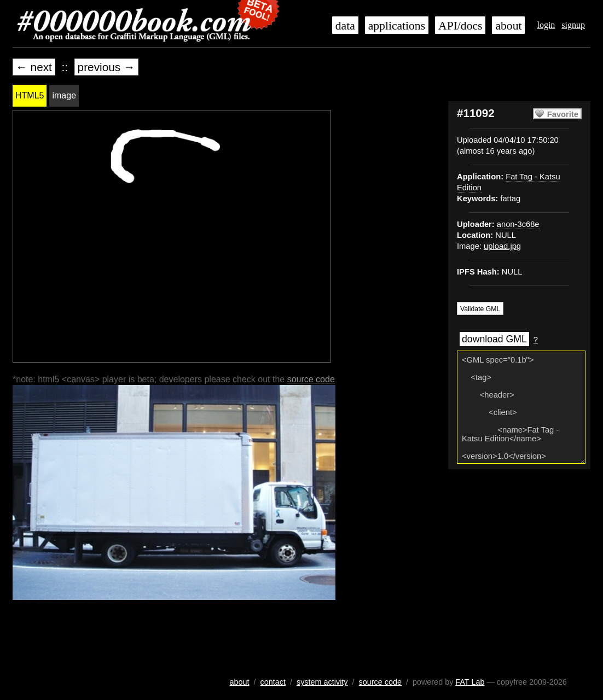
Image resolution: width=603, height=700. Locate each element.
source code (311, 379)
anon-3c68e (518, 224)
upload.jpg (502, 246)
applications (397, 26)
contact (273, 682)
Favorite (563, 114)
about (508, 26)
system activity (322, 682)
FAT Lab (470, 682)
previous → (106, 67)
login (546, 25)
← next (34, 67)
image (64, 95)
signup (573, 25)
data (345, 26)
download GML (494, 339)
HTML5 (30, 95)
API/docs (460, 26)
